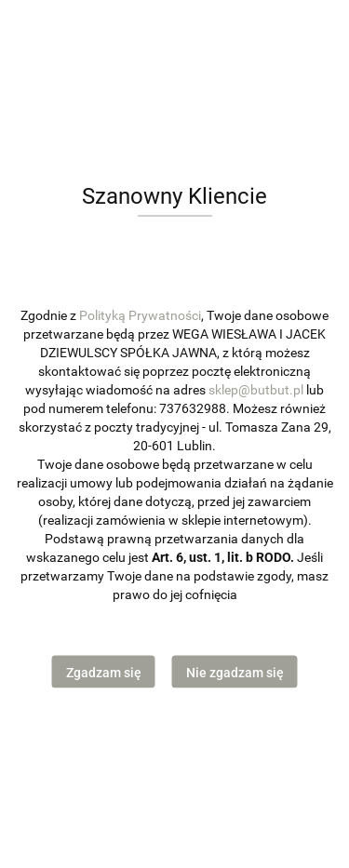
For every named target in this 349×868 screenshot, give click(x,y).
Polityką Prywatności (140, 314)
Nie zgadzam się (235, 673)
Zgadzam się (104, 673)
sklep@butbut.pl (256, 389)
